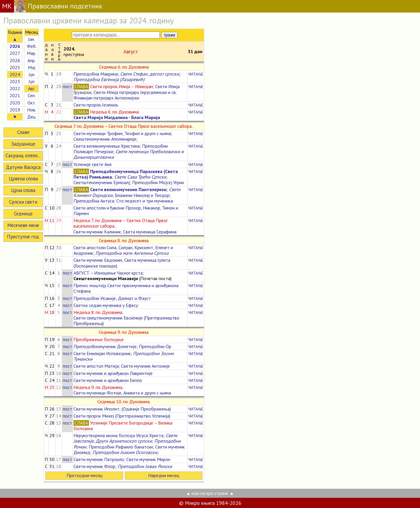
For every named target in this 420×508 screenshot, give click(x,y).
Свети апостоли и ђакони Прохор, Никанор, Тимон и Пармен (126, 211)
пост (67, 86)
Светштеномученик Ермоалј (102, 182)
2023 (15, 81)
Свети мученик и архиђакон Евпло (108, 380)
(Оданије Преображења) (146, 409)
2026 (15, 60)
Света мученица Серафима (150, 232)
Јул (32, 81)
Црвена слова (23, 179)
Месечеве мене (23, 225)
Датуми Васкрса (23, 167)
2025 (15, 67)
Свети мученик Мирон (148, 459)
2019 (15, 110)
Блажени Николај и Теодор (142, 195)
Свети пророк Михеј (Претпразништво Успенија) (122, 416)
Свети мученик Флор (94, 466)
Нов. (32, 110)
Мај (32, 67)
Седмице (23, 214)
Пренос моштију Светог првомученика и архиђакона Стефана (126, 288)
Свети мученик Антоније (145, 366)
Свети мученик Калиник (97, 232)
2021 (15, 95)
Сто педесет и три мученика (145, 201)
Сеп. (32, 95)
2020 (15, 103)
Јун (32, 74)
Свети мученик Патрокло (99, 459)
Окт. (32, 103)
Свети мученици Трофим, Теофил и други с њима (122, 133)
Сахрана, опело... (23, 156)
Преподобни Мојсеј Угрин (158, 182)
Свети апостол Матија (96, 366)
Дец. (32, 117)
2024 (15, 74)
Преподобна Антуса (94, 201)
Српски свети (23, 202)
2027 (15, 53)
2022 (15, 88)
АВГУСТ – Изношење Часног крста (108, 273)
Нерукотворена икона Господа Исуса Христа (118, 435)
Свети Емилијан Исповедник (102, 353)
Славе (23, 132)
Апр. (32, 60)
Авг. (32, 88)
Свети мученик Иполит (96, 409)
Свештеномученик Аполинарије (105, 139)
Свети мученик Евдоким (98, 260)
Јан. (32, 39)
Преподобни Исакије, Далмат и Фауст (112, 298)
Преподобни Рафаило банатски (121, 447)
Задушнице (23, 144)
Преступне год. (23, 237)
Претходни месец (84, 475)
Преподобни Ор (155, 346)
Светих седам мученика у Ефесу (106, 305)
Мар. (32, 53)
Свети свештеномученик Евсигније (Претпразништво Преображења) (126, 321)
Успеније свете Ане (93, 164)
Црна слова (23, 190)
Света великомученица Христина (107, 146)
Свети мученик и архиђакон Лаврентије (113, 373)
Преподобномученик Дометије (105, 346)
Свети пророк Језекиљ (96, 105)
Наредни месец (164, 475)
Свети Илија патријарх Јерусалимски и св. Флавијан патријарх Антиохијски (125, 95)
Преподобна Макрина (96, 74)
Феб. (32, 46)
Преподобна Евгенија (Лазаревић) (109, 79)
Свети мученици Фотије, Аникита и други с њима (122, 393)
